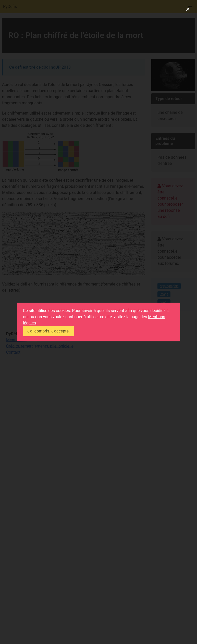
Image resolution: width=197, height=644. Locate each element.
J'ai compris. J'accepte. (48, 331)
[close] (188, 9)
